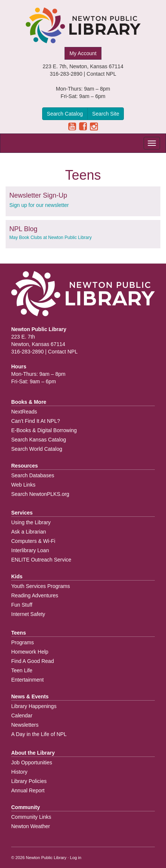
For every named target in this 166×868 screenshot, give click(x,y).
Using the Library (31, 522)
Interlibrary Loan (30, 550)
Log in (76, 858)
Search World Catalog (37, 449)
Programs (23, 642)
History (19, 772)
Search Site (106, 114)
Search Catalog (65, 114)
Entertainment (27, 680)
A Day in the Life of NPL (39, 734)
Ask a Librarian (29, 532)
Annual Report (28, 790)
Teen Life (22, 670)
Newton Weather (31, 826)
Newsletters (25, 725)
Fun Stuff (22, 605)
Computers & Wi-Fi (33, 541)
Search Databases (33, 475)
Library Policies (29, 781)
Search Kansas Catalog (39, 440)
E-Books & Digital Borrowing (44, 430)
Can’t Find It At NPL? (36, 421)
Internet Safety (28, 614)
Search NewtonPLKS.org (40, 494)
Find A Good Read (32, 661)
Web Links (23, 485)
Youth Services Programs (40, 586)
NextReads (24, 412)
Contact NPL (101, 74)
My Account (83, 53)
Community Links (31, 817)
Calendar (22, 716)
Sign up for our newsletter (39, 205)
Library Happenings (34, 706)
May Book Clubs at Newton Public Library (51, 238)
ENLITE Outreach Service (41, 560)
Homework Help (30, 652)
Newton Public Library (46, 858)
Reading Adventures (35, 595)
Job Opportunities (32, 762)
